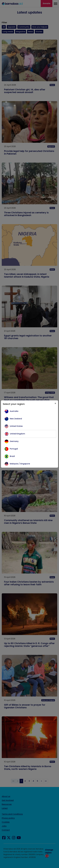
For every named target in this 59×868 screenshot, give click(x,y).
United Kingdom (17, 434)
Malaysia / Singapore (20, 464)
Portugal (14, 449)
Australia (14, 411)
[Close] (55, 404)
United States (16, 426)
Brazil (12, 456)
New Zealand (16, 419)
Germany (14, 441)
